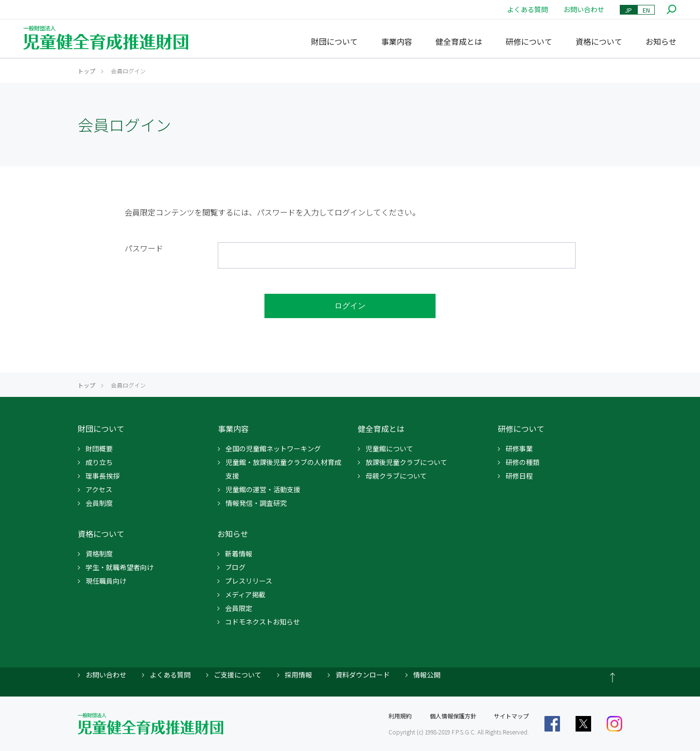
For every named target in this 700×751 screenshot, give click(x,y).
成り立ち (99, 462)
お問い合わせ (584, 9)
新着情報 (239, 554)
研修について (529, 41)
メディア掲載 (245, 594)
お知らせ (661, 41)
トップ (87, 71)
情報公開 (427, 675)
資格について (599, 41)
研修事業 (519, 448)
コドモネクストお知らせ (262, 622)
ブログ (235, 567)
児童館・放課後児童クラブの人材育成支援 (283, 469)
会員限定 (239, 608)
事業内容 (397, 41)
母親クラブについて (396, 476)
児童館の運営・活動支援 (263, 489)
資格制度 (99, 554)
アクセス (99, 489)
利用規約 (400, 716)
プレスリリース (249, 581)
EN (646, 10)
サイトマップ (511, 716)
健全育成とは (459, 41)
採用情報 (298, 675)
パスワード (144, 248)
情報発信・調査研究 (256, 503)
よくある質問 (527, 9)
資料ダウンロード (363, 675)
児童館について (389, 448)
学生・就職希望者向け (120, 567)
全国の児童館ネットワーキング (273, 448)
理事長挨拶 (103, 476)
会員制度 (99, 503)
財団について (334, 41)
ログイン (350, 306)
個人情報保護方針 (453, 716)
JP (629, 10)
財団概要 (99, 448)
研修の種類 (523, 462)
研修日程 (519, 476)
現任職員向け (106, 581)
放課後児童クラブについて (406, 462)
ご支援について (238, 675)
